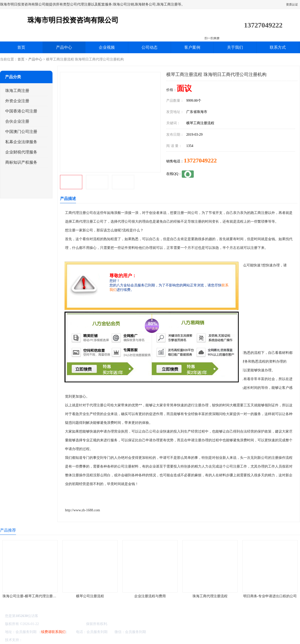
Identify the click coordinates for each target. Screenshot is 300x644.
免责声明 (49, 640)
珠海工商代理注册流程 (210, 596)
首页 (21, 47)
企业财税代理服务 (21, 152)
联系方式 (278, 47)
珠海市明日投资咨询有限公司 (62, 624)
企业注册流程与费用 (150, 596)
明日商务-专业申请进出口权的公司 (270, 596)
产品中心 (64, 47)
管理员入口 (65, 640)
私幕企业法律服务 (21, 142)
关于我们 (235, 47)
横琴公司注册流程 (90, 596)
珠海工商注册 (17, 91)
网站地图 (82, 640)
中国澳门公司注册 (21, 132)
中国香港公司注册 (21, 111)
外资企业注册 (17, 101)
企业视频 (107, 47)
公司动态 (149, 47)
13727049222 (200, 160)
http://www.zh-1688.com (82, 510)
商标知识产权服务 (21, 162)
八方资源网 (32, 640)
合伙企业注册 (17, 121)
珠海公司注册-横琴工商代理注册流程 (31, 596)
